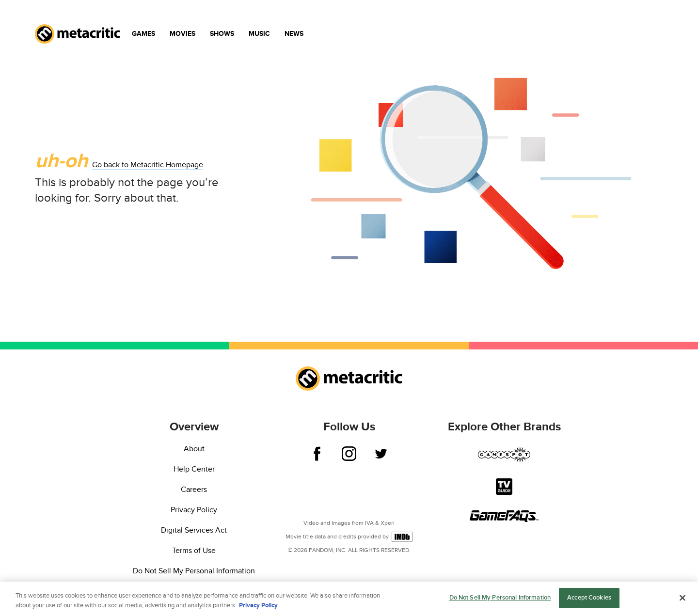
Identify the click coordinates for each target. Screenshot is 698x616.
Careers (194, 490)
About (194, 449)
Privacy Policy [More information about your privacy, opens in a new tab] (258, 606)
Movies (182, 34)
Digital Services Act (194, 530)
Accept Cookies (589, 599)
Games (143, 34)
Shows (222, 34)
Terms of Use (194, 551)
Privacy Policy (194, 510)
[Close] (682, 599)
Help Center (194, 469)
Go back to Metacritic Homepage (148, 165)
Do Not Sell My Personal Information (194, 571)
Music (259, 34)
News (294, 34)
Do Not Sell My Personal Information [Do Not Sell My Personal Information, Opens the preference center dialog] (500, 599)
